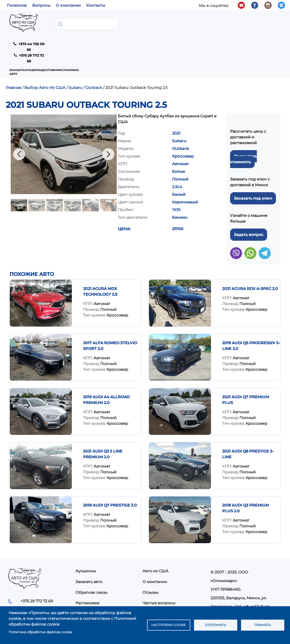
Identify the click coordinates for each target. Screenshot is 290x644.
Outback (94, 46)
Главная (13, 46)
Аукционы (96, 23)
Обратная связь (91, 550)
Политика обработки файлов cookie (40, 632)
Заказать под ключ (253, 156)
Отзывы (150, 550)
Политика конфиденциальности (166, 574)
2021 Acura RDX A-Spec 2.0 (250, 247)
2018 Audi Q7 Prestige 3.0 (110, 463)
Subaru (75, 46)
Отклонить (216, 625)
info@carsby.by (227, 582)
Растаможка (150, 23)
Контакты (96, 5)
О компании (68, 5)
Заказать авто (66, 23)
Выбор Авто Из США (45, 46)
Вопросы (41, 5)
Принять (263, 625)
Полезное (17, 5)
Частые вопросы (159, 561)
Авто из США (156, 529)
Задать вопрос (249, 193)
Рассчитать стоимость (243, 117)
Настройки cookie (169, 625)
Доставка (122, 23)
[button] (64, 112)
